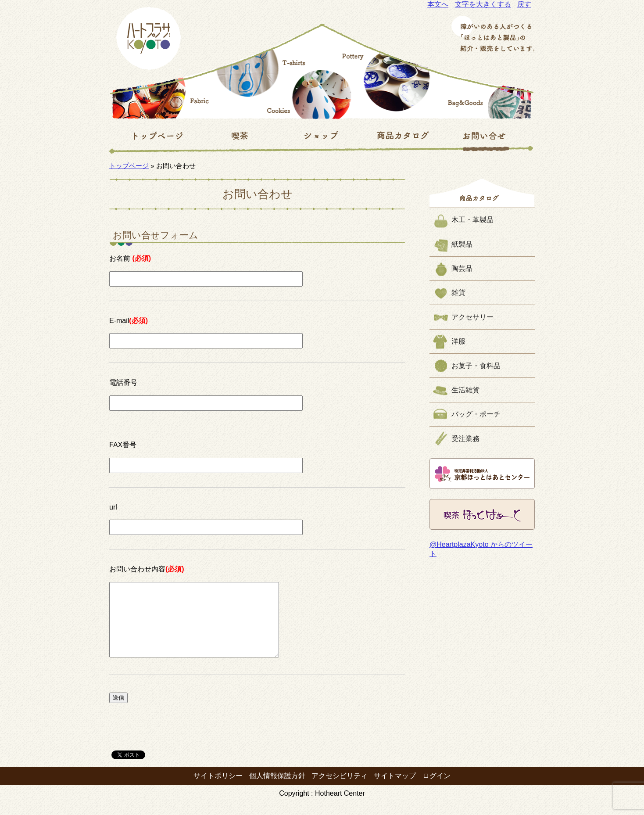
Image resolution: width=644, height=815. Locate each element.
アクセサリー (472, 317)
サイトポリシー (218, 789)
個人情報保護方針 (277, 789)
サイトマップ (395, 789)
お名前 (130, 258)
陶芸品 (462, 268)
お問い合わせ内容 (147, 569)
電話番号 (123, 382)
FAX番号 (123, 445)
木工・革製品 (472, 220)
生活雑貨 (465, 390)
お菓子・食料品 (476, 366)
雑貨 (458, 293)
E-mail (129, 321)
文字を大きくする (483, 4)
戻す (524, 4)
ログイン (436, 789)
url (113, 507)
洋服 (458, 341)
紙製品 (462, 244)
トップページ (129, 166)
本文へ (438, 4)
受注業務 (465, 439)
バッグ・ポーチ (476, 414)
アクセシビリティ (340, 789)
